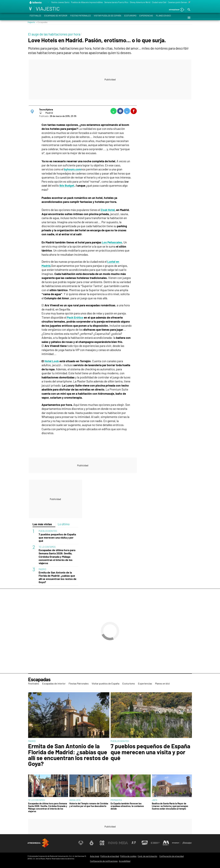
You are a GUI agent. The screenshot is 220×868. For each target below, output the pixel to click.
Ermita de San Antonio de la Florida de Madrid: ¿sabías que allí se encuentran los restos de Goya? (58, 577)
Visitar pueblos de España (107, 18)
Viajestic (31, 22)
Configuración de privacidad (171, 856)
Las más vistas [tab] (42, 524)
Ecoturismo (130, 18)
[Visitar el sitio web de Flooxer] (187, 843)
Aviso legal (95, 856)
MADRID (42, 569)
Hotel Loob (52, 361)
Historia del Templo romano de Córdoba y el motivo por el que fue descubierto (89, 805)
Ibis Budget (67, 185)
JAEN (155, 800)
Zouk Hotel (108, 210)
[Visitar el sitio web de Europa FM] (155, 843)
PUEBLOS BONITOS (48, 531)
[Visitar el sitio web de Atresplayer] (177, 843)
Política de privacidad (110, 856)
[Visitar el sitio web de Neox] (102, 843)
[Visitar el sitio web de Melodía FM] (166, 843)
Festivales (35, 18)
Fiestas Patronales (81, 18)
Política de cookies (128, 856)
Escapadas (39, 679)
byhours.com (73, 169)
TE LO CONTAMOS (47, 547)
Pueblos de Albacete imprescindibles (87, 2)
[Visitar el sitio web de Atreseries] (134, 843)
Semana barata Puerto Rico (116, 2)
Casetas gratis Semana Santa (181, 2)
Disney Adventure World (140, 2)
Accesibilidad (125, 861)
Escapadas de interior (56, 18)
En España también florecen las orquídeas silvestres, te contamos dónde (127, 806)
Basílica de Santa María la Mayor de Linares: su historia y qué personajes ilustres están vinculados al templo (170, 806)
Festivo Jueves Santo (60, 2)
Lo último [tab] (64, 524)
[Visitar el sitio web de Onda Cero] (145, 843)
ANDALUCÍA (75, 800)
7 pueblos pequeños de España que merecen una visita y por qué (57, 538)
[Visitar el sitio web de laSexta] (92, 843)
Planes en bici (163, 18)
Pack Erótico (75, 317)
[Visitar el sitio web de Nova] (113, 843)
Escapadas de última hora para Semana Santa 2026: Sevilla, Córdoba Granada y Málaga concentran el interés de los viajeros (57, 557)
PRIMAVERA (116, 800)
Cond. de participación (147, 856)
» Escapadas (42, 22)
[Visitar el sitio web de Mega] (123, 843)
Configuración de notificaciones (104, 861)
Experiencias (146, 18)
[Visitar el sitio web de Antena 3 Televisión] (81, 843)
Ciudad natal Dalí (159, 2)
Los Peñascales (112, 242)
